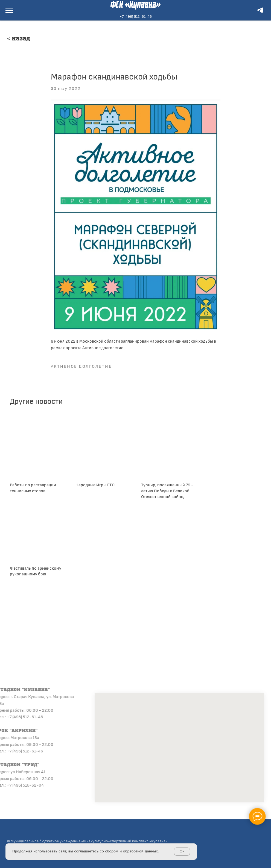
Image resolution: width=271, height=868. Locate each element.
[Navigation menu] (9, 10)
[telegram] (260, 13)
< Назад (19, 39)
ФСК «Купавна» (135, 5)
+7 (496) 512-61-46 (136, 16)
